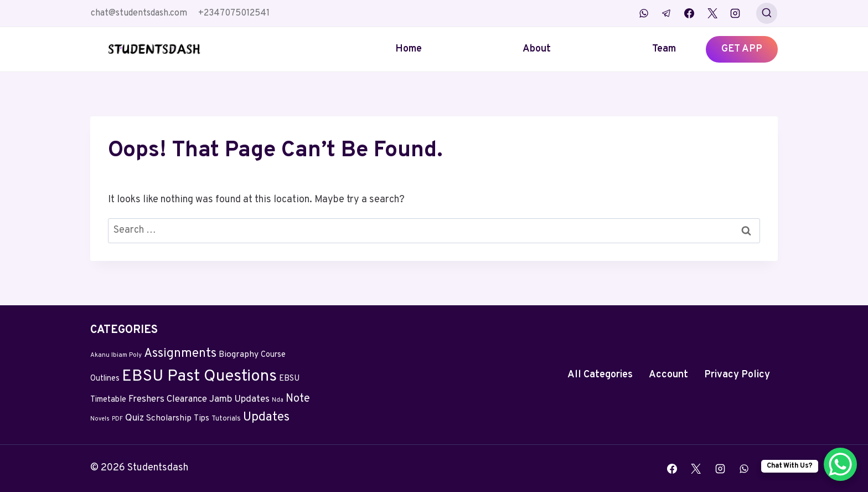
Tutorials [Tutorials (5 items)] (226, 419)
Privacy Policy (737, 375)
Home (409, 49)
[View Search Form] (767, 13)
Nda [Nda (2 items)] (278, 400)
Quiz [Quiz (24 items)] (135, 418)
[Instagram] (735, 13)
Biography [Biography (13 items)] (239, 355)
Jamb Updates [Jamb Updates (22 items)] (239, 399)
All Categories (600, 375)
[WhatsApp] (644, 13)
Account (668, 375)
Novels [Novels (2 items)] (100, 419)
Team (664, 49)
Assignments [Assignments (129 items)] (180, 354)
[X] (712, 13)
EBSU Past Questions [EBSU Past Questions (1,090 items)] (199, 376)
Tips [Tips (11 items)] (201, 419)
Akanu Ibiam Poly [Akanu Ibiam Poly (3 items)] (116, 355)
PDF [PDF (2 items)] (117, 419)
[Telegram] (666, 13)
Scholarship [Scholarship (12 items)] (169, 419)
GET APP (742, 49)
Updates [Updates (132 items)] (266, 417)
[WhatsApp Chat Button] (840, 464)
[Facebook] (689, 13)
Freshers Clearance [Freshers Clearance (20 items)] (168, 399)
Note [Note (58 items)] (298, 399)
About (537, 49)
